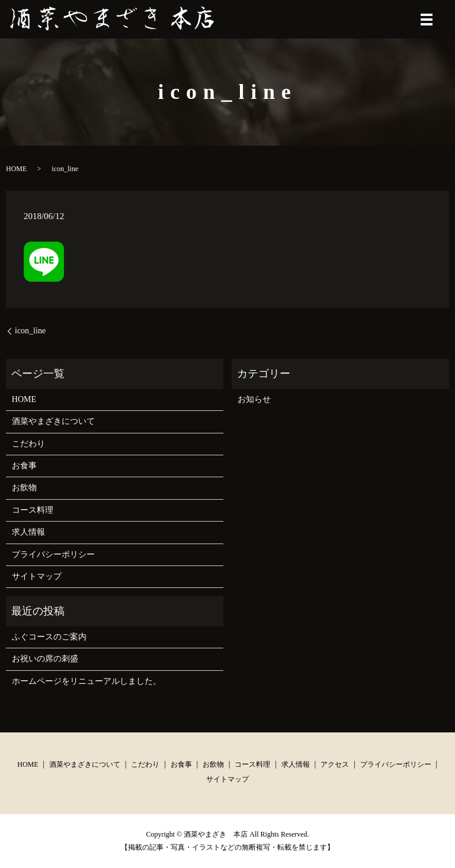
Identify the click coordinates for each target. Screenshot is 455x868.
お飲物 (24, 488)
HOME (16, 169)
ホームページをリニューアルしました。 (86, 681)
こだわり (28, 444)
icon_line (30, 331)
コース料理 (33, 510)
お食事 (24, 466)
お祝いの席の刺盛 (45, 659)
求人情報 (28, 532)
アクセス (335, 764)
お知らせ (254, 399)
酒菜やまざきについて (53, 421)
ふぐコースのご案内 (49, 637)
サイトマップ (37, 576)
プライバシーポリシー (53, 554)
